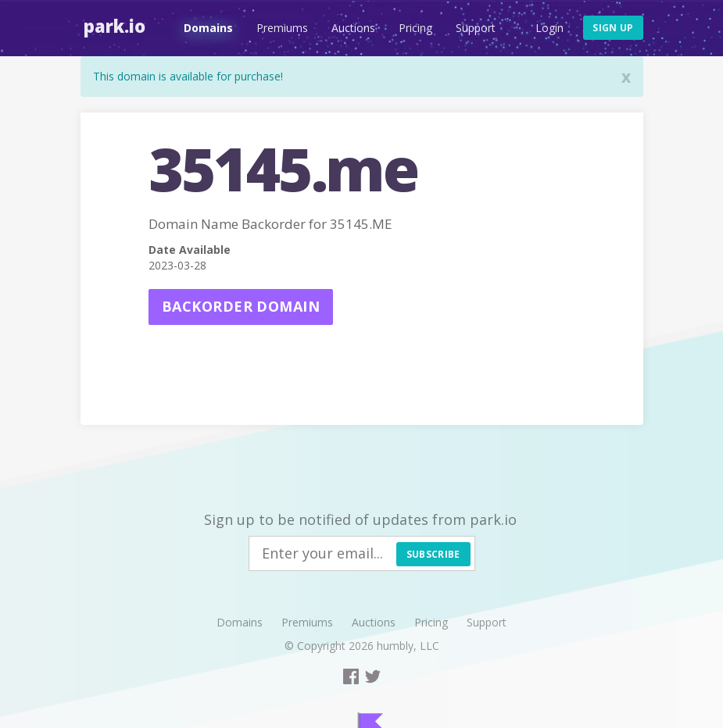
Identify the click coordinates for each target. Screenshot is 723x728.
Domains (205, 28)
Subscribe (433, 554)
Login (549, 28)
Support (472, 28)
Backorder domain (241, 306)
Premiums (279, 28)
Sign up (613, 28)
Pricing (412, 28)
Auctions (350, 28)
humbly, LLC (408, 646)
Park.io (111, 26)
